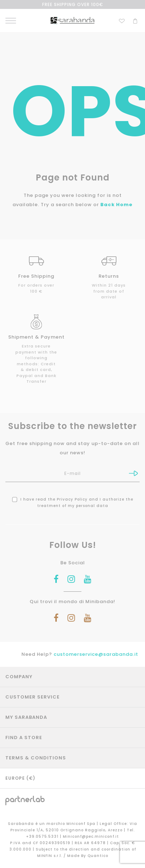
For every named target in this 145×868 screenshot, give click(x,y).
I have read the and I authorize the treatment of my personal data (73, 503)
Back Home (116, 205)
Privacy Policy (72, 499)
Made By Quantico (88, 856)
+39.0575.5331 (43, 836)
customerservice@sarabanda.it (96, 654)
